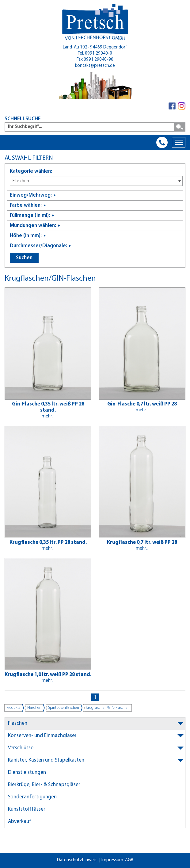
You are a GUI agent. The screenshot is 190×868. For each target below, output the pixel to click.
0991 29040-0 (99, 54)
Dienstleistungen (27, 772)
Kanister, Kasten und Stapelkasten (46, 760)
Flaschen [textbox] (21, 181)
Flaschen (34, 708)
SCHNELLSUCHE (23, 119)
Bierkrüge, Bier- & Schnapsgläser (44, 785)
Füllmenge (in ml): (30, 215)
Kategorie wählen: (31, 171)
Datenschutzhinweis (77, 860)
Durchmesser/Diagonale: (38, 246)
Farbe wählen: (26, 205)
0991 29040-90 (99, 60)
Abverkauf (20, 822)
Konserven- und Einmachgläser (42, 736)
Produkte (13, 708)
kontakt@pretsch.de (95, 66)
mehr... (48, 416)
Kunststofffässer (27, 809)
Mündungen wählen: (33, 226)
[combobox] (96, 181)
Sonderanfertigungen (32, 797)
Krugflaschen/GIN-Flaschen (108, 708)
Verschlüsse (21, 748)
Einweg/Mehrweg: (31, 195)
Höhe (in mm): (26, 236)
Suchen (24, 258)
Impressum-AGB (117, 860)
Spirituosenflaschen (64, 708)
